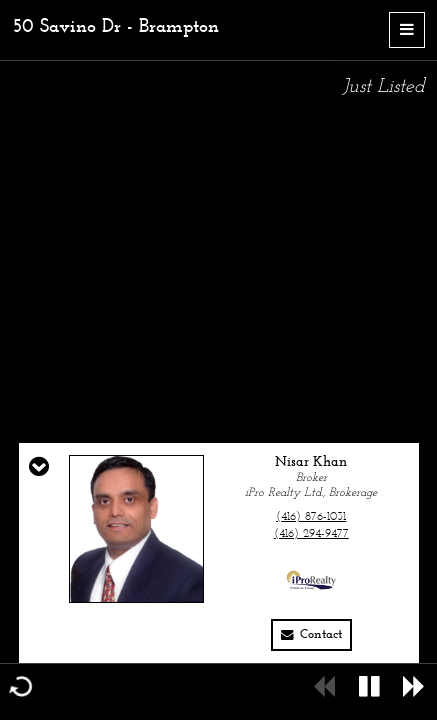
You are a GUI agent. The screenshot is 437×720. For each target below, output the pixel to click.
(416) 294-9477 (311, 534)
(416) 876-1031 (311, 517)
